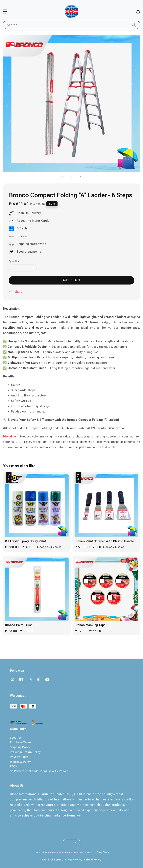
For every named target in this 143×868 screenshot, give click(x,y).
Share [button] (16, 292)
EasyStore (103, 852)
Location (16, 738)
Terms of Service (52, 860)
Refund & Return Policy (25, 752)
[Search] (134, 25)
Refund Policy (93, 860)
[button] (5, 11)
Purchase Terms (21, 742)
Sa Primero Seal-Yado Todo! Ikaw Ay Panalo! (40, 771)
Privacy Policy (19, 757)
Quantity (14, 261)
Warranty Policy (21, 762)
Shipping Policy (20, 747)
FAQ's (14, 766)
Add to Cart (71, 280)
